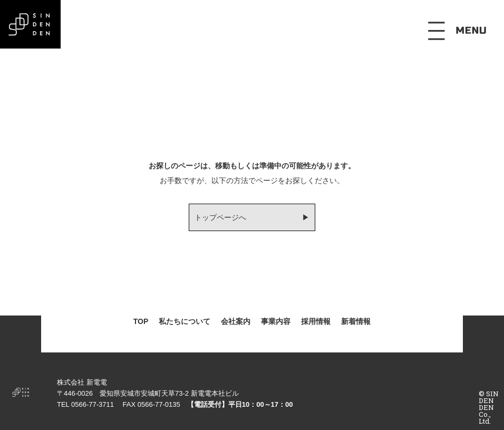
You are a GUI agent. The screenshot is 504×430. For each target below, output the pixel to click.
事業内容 (276, 321)
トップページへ (220, 217)
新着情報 (356, 321)
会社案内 (236, 321)
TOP (141, 321)
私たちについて (185, 321)
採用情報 (316, 321)
